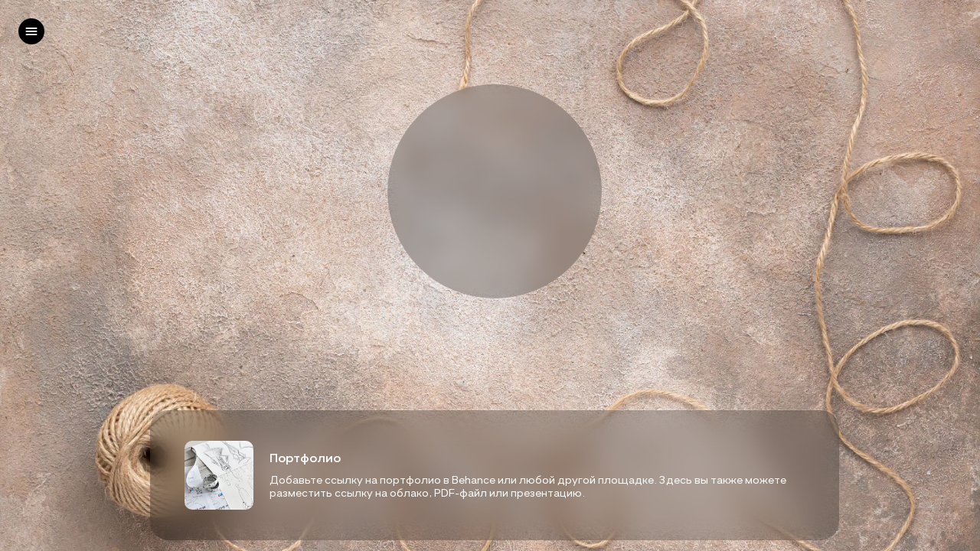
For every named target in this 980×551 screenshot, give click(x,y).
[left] (31, 31)
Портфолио (305, 458)
